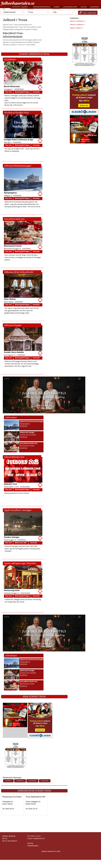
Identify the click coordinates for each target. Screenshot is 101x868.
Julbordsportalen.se (17, 3)
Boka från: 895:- (21, 543)
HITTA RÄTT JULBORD (20, 7)
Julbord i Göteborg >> (77, 25)
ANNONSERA (95, 7)
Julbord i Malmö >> (77, 28)
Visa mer (9, 92)
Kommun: (38, 11)
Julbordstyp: (63, 11)
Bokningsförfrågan (22, 92)
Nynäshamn (32, 781)
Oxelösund (45, 781)
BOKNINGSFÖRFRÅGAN (42, 7)
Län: (13, 11)
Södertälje (20, 781)
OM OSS (84, 7)
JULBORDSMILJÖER (70, 7)
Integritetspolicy (33, 846)
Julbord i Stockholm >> (78, 21)
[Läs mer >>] (15, 715)
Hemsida (36, 92)
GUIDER (57, 7)
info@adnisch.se (39, 838)
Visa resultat (88, 13)
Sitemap (30, 843)
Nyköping (8, 781)
